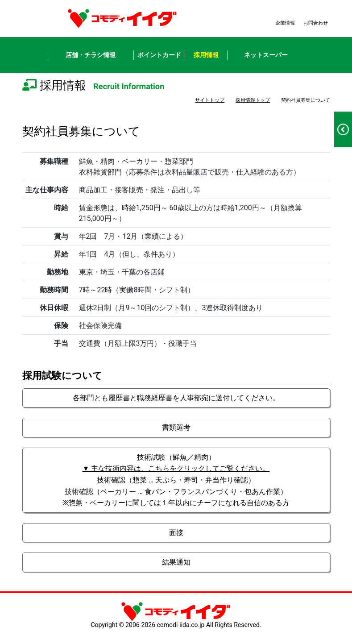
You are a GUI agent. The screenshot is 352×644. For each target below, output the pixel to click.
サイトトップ (210, 100)
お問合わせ (316, 23)
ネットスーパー (266, 55)
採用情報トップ (253, 100)
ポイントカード (159, 55)
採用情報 (206, 55)
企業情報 (285, 23)
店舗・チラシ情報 (91, 55)
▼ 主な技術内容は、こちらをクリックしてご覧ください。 (176, 468)
